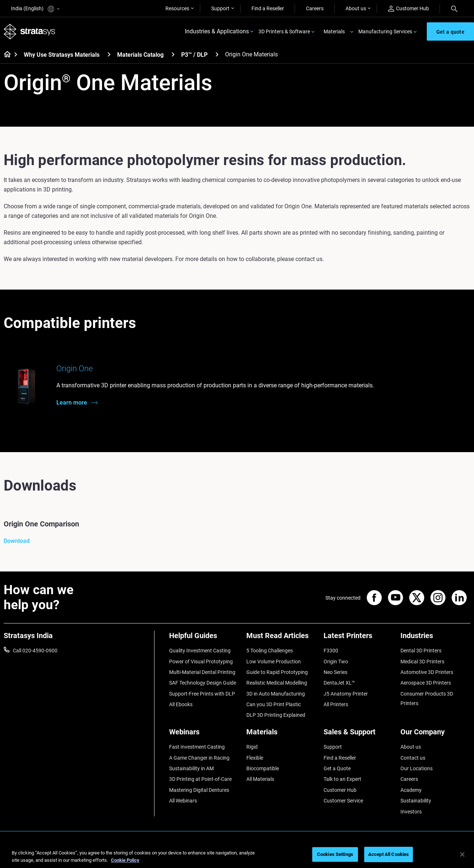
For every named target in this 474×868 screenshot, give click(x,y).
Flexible (255, 758)
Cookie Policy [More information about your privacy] (125, 860)
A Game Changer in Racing (199, 758)
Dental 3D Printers (421, 651)
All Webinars (183, 801)
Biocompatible (263, 768)
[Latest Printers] (359, 639)
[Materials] (281, 735)
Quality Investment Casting (200, 651)
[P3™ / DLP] (217, 54)
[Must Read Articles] (281, 639)
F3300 (331, 651)
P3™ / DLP (194, 55)
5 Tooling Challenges (270, 651)
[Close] (462, 854)
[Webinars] (204, 735)
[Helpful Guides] (204, 639)
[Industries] (435, 639)
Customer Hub (408, 9)
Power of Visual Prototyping (201, 662)
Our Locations (417, 768)
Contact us (413, 758)
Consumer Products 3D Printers (427, 699)
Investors (411, 812)
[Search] (454, 8)
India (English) (35, 9)
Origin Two (336, 662)
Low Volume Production (274, 662)
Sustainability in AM (191, 768)
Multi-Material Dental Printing (202, 672)
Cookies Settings (335, 854)
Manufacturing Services (385, 31)
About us (356, 8)
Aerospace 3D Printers (426, 683)
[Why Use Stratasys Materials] (109, 54)
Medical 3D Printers (422, 662)
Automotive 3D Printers (427, 672)
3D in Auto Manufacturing (276, 694)
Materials (334, 31)
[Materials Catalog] (173, 54)
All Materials (260, 779)
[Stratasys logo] (30, 32)
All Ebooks (181, 704)
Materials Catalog (140, 55)
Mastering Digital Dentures (199, 790)
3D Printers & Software (284, 31)
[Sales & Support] (359, 735)
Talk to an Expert (342, 779)
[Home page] (5, 55)
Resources (177, 8)
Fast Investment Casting (197, 747)
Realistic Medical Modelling (277, 683)
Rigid (252, 747)
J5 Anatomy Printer (346, 694)
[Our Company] (435, 735)
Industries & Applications (217, 32)
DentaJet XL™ (339, 683)
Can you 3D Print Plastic (274, 704)
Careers (315, 8)
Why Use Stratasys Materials (62, 55)
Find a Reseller (268, 8)
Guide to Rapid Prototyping (277, 672)
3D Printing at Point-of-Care (200, 779)
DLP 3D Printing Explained (276, 715)
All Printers (336, 704)
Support (220, 8)
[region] (237, 855)
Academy (411, 790)
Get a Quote (337, 768)
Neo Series (335, 672)
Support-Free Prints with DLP (202, 694)
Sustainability (416, 801)
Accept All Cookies (389, 854)
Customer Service (343, 801)
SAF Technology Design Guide (203, 683)
